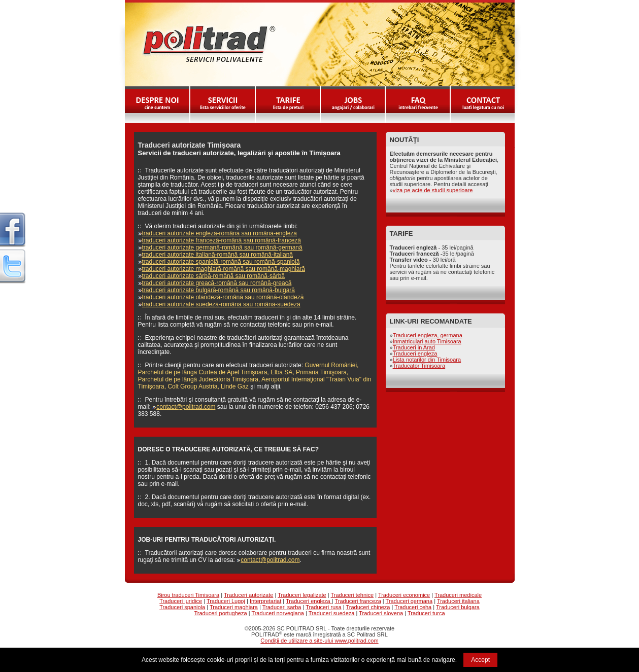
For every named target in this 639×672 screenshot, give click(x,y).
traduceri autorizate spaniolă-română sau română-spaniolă (221, 262)
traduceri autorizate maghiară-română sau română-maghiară (224, 269)
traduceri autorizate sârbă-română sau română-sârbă (213, 276)
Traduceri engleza (415, 353)
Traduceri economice (404, 595)
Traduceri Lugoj (226, 601)
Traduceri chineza (368, 607)
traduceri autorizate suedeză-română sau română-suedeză (221, 304)
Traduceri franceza (358, 601)
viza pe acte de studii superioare (433, 190)
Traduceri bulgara (458, 607)
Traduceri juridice (181, 601)
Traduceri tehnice (352, 595)
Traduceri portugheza (220, 613)
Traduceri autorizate (248, 595)
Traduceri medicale (458, 595)
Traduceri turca (426, 613)
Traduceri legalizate (302, 595)
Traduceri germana (409, 601)
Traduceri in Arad (414, 347)
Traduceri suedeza (332, 613)
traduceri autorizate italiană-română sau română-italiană (218, 255)
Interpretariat (265, 601)
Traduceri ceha (413, 607)
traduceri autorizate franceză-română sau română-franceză (222, 240)
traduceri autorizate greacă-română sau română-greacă (217, 283)
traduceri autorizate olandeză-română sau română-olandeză (223, 297)
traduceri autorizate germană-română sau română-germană (222, 247)
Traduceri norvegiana (278, 613)
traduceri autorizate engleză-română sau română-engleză (220, 233)
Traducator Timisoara (419, 366)
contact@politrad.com (186, 407)
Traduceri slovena (381, 613)
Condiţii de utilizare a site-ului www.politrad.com (319, 641)
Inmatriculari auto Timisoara (427, 341)
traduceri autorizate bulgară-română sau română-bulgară (219, 290)
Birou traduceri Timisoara (188, 595)
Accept (480, 660)
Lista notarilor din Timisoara (427, 360)
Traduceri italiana (458, 601)
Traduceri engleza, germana (428, 335)
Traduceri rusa (324, 607)
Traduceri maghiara (234, 607)
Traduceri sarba (282, 607)
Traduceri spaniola (182, 607)
